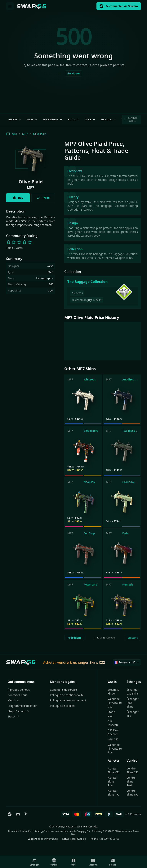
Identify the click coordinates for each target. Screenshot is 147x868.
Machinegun (53, 119)
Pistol (74, 119)
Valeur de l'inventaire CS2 (115, 703)
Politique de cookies (62, 706)
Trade (43, 198)
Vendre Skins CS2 (133, 770)
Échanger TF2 (133, 714)
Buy (18, 198)
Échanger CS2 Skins (133, 692)
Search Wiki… (131, 119)
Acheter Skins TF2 (114, 793)
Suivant (133, 638)
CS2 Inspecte (113, 723)
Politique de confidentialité (67, 695)
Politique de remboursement (68, 700)
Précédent (74, 638)
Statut (13, 716)
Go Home (73, 73)
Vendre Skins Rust (131, 781)
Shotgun (109, 119)
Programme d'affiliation (22, 706)
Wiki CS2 (113, 739)
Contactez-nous (17, 695)
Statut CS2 (111, 714)
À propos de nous (19, 690)
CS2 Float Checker (114, 732)
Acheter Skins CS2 (114, 770)
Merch (14, 700)
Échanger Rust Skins (133, 703)
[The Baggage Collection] (103, 292)
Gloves (15, 119)
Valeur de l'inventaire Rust (115, 749)
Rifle (90, 119)
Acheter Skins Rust (113, 781)
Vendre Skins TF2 (133, 793)
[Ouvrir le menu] (10, 6)
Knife (32, 119)
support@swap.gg (48, 839)
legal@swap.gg (78, 839)
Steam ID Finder (114, 692)
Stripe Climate (18, 711)
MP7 (25, 134)
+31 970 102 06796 (109, 839)
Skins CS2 (97, 662)
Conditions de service (63, 690)
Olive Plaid (40, 134)
